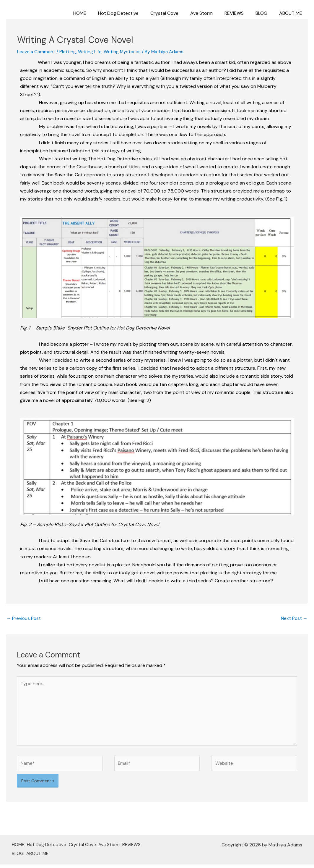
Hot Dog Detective (131, 13)
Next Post (294, 619)
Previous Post (24, 619)
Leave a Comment (37, 52)
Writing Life (91, 52)
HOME (95, 13)
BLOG (265, 13)
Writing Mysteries (124, 52)
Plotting (69, 52)
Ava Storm (210, 13)
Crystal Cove (175, 13)
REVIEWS (240, 13)
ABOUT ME (292, 13)
